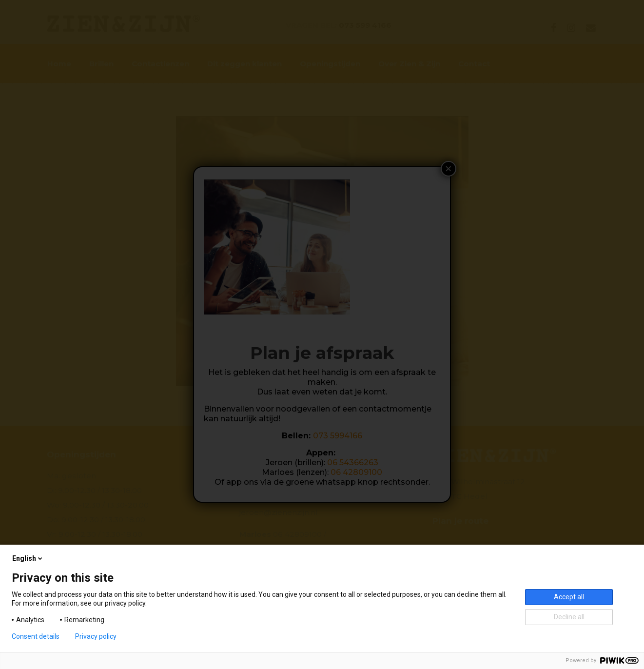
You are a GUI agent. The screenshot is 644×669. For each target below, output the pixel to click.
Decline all (569, 617)
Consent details (36, 636)
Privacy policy (96, 636)
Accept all (569, 597)
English (28, 558)
